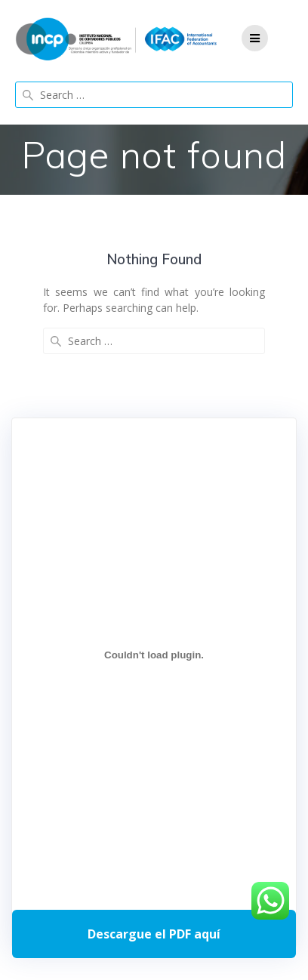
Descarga (154, 934)
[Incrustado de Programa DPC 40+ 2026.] (154, 655)
